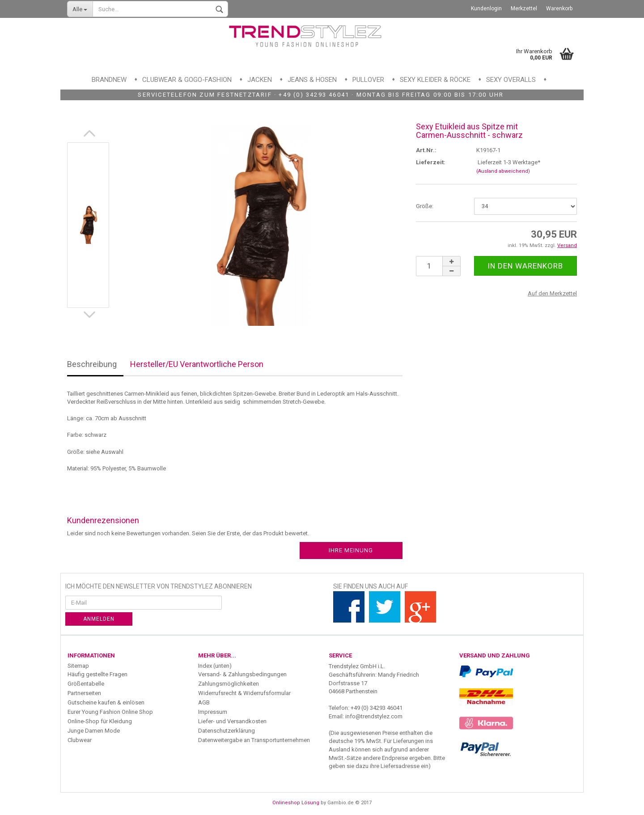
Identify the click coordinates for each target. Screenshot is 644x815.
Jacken (260, 80)
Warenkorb (559, 9)
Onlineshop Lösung (296, 803)
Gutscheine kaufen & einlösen (106, 702)
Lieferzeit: (431, 162)
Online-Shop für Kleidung (100, 721)
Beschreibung (92, 364)
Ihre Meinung (351, 550)
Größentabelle (86, 684)
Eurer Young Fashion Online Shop (110, 712)
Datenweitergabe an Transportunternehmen (254, 740)
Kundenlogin (486, 9)
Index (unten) (215, 666)
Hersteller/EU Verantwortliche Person (197, 364)
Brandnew (109, 80)
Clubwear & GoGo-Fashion (187, 80)
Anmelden (99, 619)
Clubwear (80, 740)
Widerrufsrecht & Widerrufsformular (244, 693)
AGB (204, 702)
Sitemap (78, 666)
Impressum (213, 712)
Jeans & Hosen (312, 80)
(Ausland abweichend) (503, 171)
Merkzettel (524, 9)
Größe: (425, 206)
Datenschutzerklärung (227, 731)
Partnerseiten (84, 693)
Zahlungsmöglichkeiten (229, 684)
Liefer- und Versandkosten (232, 721)
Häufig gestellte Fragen (97, 674)
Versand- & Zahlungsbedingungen (242, 674)
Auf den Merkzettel (552, 293)
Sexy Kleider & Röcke (435, 80)
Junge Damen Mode (94, 731)
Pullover (368, 80)
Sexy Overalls (511, 80)
